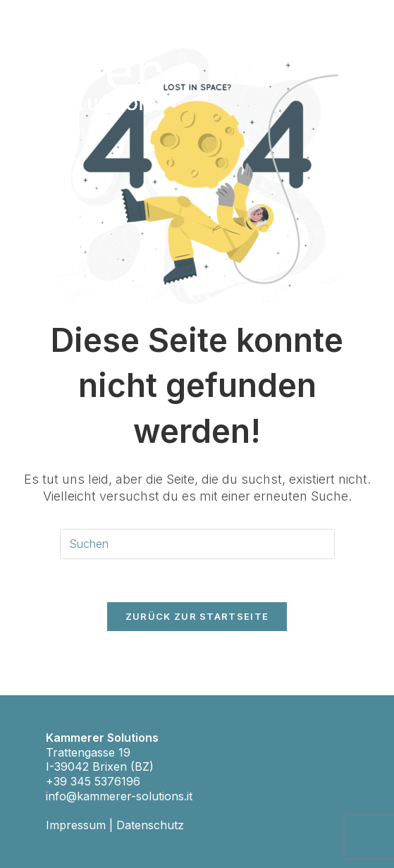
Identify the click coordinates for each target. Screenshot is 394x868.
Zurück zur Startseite (197, 616)
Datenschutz (150, 825)
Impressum (76, 825)
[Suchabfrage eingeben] (197, 544)
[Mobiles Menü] (359, 36)
